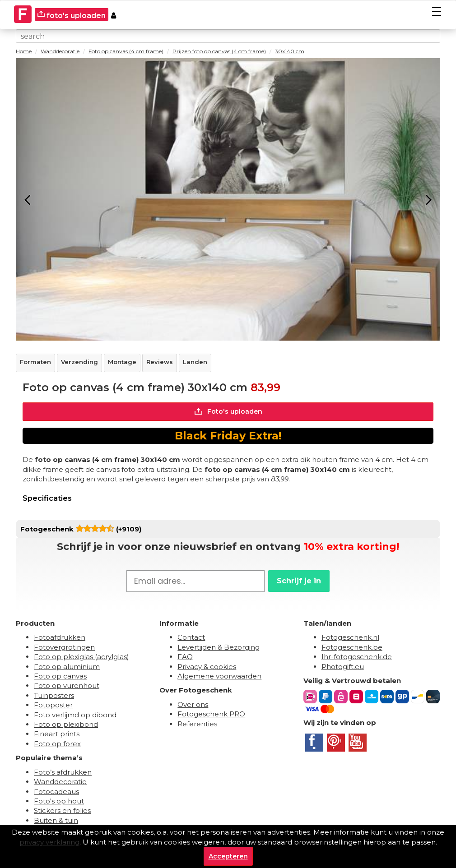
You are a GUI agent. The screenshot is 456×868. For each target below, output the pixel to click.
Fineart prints (57, 734)
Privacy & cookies (207, 667)
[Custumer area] (114, 14)
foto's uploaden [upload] (72, 15)
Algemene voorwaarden (219, 676)
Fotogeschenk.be (352, 647)
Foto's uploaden (228, 411)
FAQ (185, 657)
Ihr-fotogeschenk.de (357, 657)
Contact (191, 637)
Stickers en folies (62, 810)
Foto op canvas (60, 676)
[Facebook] (314, 743)
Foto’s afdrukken (63, 772)
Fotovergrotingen (64, 647)
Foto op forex (57, 744)
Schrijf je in (299, 581)
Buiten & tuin (56, 820)
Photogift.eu (343, 667)
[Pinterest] (336, 743)
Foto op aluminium (67, 667)
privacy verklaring (49, 842)
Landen (195, 362)
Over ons (193, 704)
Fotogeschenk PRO (211, 714)
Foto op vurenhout (67, 686)
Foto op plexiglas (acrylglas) (81, 657)
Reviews (160, 362)
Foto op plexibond (66, 724)
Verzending (79, 362)
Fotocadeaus (56, 792)
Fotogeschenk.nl (350, 637)
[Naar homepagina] (23, 9)
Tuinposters (54, 695)
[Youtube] (358, 743)
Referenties (197, 724)
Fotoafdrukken (60, 637)
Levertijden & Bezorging (219, 647)
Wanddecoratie (60, 782)
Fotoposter (53, 705)
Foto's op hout (59, 801)
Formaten (35, 362)
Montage (122, 362)
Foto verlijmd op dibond (75, 715)
